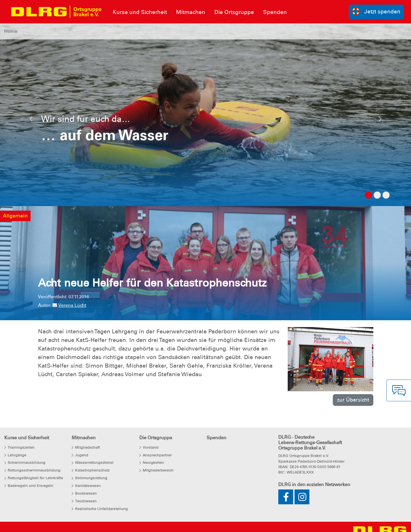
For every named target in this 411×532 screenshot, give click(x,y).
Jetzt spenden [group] (376, 11)
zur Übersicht (353, 400)
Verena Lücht (69, 305)
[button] (31, 120)
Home (11, 31)
